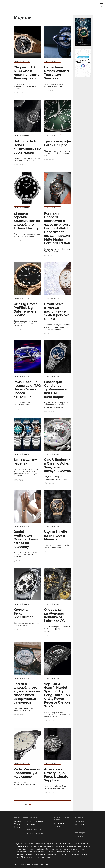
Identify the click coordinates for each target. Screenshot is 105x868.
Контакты (79, 836)
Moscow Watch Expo (37, 833)
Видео (17, 827)
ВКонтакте (59, 823)
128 (47, 805)
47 (39, 805)
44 (26, 805)
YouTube (58, 826)
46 (34, 805)
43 (22, 805)
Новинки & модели (22, 62)
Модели (18, 821)
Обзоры (17, 824)
